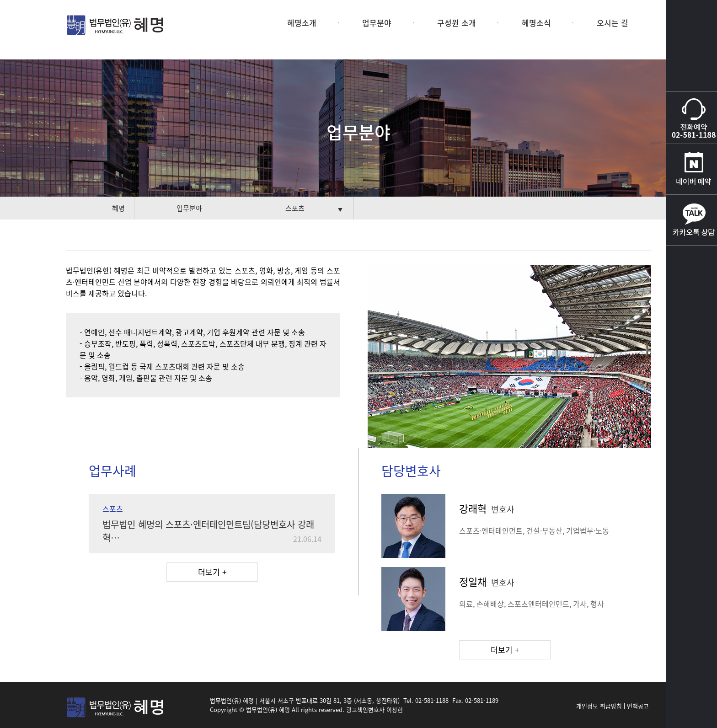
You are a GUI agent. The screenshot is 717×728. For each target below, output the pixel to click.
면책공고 (638, 706)
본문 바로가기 (0, 0)
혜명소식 (536, 23)
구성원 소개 (457, 23)
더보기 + (212, 572)
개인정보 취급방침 (599, 706)
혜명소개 (302, 23)
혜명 (118, 208)
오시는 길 (613, 23)
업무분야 (377, 23)
